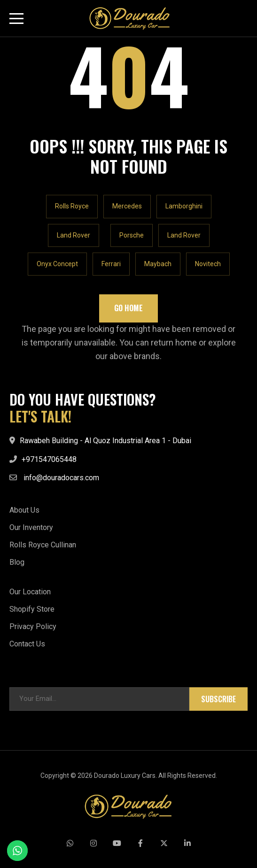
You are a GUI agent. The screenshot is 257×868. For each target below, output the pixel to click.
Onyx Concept (57, 264)
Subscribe (218, 699)
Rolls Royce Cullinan (43, 545)
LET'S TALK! (40, 416)
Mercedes (127, 206)
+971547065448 (49, 459)
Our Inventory (31, 527)
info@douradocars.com (61, 478)
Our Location (30, 592)
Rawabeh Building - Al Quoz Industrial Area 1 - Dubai (105, 441)
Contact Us (27, 644)
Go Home (128, 308)
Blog (17, 562)
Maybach (158, 264)
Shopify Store (32, 609)
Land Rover (74, 235)
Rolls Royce (72, 206)
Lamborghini (184, 206)
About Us (24, 510)
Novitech (208, 264)
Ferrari (111, 264)
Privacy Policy (33, 626)
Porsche (132, 235)
